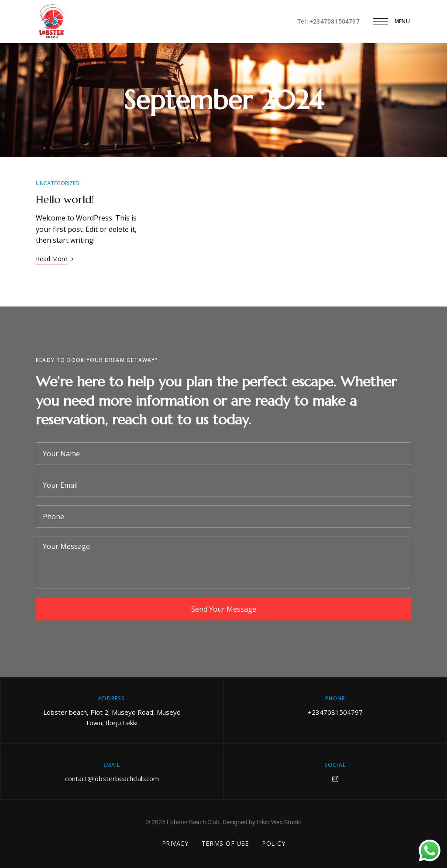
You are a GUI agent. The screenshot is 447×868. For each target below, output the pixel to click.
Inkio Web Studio (279, 822)
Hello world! (65, 200)
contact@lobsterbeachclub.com (112, 778)
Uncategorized (58, 183)
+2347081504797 (335, 712)
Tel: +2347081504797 (328, 21)
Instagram (335, 779)
